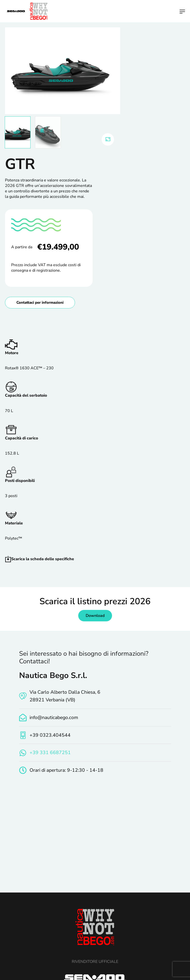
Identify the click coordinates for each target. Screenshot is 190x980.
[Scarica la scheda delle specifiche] (8, 559)
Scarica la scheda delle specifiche (43, 559)
